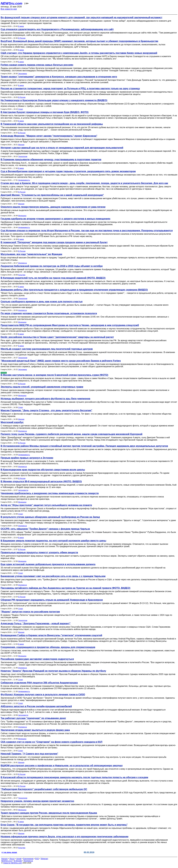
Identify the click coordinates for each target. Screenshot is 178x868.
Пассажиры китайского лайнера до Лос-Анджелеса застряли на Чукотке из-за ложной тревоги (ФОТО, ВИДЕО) (65, 588)
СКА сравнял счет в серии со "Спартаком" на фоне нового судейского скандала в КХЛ (51, 742)
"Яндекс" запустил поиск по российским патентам (30, 612)
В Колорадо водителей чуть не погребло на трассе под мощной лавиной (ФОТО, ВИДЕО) (53, 278)
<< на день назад (9, 852)
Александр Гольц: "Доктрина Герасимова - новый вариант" (36, 624)
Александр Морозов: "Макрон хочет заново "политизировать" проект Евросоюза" (49, 136)
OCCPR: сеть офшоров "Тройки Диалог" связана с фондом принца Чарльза (45, 529)
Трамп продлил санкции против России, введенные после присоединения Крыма (49, 813)
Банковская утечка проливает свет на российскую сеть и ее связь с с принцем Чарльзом (53, 576)
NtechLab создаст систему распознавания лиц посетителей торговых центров (47, 349)
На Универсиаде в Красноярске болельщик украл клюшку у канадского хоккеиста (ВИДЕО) (54, 100)
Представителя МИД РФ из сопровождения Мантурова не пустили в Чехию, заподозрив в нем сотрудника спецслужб (70, 325)
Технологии (23, 156)
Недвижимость (24, 180)
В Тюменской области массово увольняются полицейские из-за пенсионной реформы (52, 124)
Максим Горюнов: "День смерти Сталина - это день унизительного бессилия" (46, 410)
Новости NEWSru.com (13, 863)
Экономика (22, 74)
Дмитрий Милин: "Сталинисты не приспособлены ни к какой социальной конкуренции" (52, 195)
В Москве (18, 861)
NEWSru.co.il (7, 861)
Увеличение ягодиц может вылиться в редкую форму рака (35, 730)
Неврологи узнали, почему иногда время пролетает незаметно (37, 801)
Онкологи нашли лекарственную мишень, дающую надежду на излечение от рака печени (53, 207)
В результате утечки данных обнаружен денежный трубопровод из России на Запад (50, 517)
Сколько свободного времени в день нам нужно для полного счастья (42, 302)
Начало (5, 859)
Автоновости (23, 490)
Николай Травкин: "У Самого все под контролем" (29, 754)
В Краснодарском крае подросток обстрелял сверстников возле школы (43, 470)
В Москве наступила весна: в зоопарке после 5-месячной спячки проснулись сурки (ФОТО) (54, 375)
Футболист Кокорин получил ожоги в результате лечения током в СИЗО (43, 695)
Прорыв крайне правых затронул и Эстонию (27, 458)
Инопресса (22, 263)
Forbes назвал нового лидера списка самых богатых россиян (37, 65)
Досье (12, 859)
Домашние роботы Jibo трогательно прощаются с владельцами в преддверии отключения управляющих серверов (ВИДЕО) (74, 290)
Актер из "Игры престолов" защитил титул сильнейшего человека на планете (46, 505)
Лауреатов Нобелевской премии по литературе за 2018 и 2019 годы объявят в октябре (52, 266)
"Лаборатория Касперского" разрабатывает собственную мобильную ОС (44, 789)
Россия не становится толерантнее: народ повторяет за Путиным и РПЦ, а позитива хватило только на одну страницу (70, 89)
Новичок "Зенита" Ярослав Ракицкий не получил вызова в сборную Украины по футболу (53, 671)
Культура (22, 275)
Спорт (21, 109)
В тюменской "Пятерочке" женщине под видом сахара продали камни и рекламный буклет (54, 242)
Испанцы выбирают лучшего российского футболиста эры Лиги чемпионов (45, 399)
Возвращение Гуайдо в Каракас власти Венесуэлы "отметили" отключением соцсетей (51, 635)
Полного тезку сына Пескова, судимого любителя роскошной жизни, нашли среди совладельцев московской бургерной (72, 434)
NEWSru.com (11, 3)
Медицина (22, 216)
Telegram (44, 859)
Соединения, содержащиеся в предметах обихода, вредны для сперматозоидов (48, 647)
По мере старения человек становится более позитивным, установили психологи (49, 313)
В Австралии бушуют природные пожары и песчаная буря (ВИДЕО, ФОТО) (45, 112)
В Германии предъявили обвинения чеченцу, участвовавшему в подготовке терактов (51, 160)
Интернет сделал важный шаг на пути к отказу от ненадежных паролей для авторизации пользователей (62, 148)
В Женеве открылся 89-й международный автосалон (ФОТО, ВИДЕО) (41, 481)
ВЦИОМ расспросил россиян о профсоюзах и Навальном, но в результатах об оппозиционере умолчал (62, 766)
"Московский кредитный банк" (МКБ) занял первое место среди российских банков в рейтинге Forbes (61, 361)
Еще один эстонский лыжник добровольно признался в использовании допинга (48, 564)
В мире (21, 26)
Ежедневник (28, 859)
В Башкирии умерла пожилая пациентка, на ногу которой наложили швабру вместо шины (53, 541)
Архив (19, 859)
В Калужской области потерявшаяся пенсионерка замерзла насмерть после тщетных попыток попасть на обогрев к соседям (74, 777)
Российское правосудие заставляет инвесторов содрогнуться (37, 659)
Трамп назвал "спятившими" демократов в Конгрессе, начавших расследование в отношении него (59, 77)
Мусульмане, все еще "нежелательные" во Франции (31, 254)
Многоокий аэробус (12, 422)
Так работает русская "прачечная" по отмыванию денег (33, 718)
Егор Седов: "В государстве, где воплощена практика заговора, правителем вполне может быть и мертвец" (64, 825)
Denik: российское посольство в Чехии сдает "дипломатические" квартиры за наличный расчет (57, 337)
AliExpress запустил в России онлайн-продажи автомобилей (36, 706)
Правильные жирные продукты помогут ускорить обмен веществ (39, 552)
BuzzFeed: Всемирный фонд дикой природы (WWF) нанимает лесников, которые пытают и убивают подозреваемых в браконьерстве (79, 41)
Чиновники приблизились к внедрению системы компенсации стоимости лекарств (50, 493)
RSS (37, 859)
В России (22, 38)
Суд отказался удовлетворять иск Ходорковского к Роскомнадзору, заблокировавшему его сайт (57, 29)
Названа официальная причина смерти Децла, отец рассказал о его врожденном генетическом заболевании (65, 837)
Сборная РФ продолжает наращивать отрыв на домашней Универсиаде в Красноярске (52, 600)
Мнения (21, 145)
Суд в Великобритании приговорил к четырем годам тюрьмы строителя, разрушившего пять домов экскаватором (68, 171)
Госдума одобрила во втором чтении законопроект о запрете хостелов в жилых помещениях (56, 219)
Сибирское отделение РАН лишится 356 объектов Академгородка (39, 683)
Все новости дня (9, 9)
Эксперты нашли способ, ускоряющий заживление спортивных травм (42, 387)
